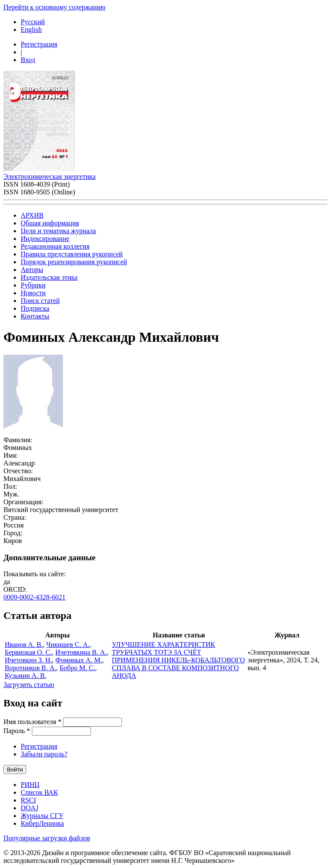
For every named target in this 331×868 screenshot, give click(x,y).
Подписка (35, 308)
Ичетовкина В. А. (81, 652)
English (31, 30)
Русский (33, 22)
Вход (28, 60)
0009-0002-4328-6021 (34, 597)
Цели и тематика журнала (58, 231)
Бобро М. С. (77, 668)
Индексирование (45, 239)
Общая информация (50, 223)
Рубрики (33, 285)
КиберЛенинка (42, 823)
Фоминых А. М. (79, 660)
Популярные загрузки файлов (47, 838)
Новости (33, 293)
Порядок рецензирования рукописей (74, 262)
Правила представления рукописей (72, 254)
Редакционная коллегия (55, 246)
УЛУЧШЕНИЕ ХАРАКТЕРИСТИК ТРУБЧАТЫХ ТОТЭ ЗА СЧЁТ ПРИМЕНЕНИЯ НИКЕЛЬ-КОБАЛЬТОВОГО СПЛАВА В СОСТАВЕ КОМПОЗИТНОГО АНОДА (179, 660)
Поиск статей (40, 301)
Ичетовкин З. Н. (28, 660)
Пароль (17, 731)
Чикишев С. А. (68, 645)
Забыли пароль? (44, 754)
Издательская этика (49, 277)
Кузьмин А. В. (26, 676)
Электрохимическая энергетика (50, 176)
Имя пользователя (32, 722)
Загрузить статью (29, 685)
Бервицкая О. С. (28, 652)
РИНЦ (30, 785)
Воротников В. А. (30, 668)
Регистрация (39, 44)
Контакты (35, 316)
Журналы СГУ (42, 816)
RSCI (28, 800)
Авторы (32, 270)
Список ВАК (39, 792)
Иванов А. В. (24, 645)
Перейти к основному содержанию (55, 7)
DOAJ (30, 808)
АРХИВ (32, 215)
